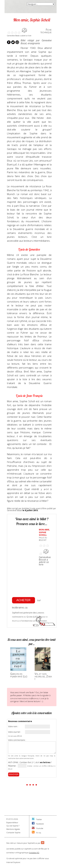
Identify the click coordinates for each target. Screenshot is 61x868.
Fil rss (39, 833)
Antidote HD (34, 853)
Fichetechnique (46, 31)
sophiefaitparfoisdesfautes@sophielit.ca (26, 698)
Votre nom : (13, 727)
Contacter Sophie (13, 832)
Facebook (40, 824)
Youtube (40, 828)
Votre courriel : (15, 732)
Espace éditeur (12, 822)
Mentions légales (13, 829)
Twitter (39, 819)
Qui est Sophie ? (13, 826)
